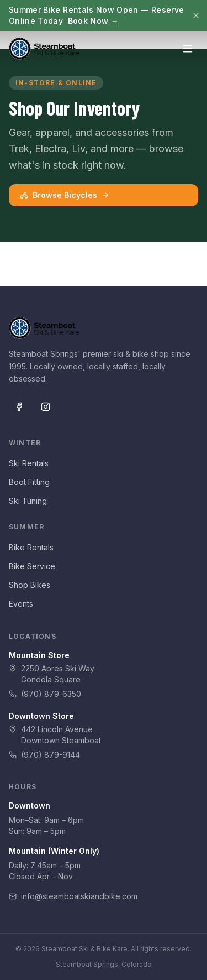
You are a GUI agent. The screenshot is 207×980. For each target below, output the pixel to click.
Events (21, 604)
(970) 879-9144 (44, 755)
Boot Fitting (29, 482)
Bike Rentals (31, 547)
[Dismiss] (196, 15)
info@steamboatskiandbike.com (73, 896)
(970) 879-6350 (45, 694)
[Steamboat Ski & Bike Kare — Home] (44, 49)
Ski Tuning (28, 501)
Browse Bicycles (65, 195)
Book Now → (94, 21)
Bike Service (32, 566)
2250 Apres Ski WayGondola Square (52, 674)
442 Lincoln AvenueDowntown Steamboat (55, 735)
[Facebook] (19, 406)
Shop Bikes (30, 585)
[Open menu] (188, 49)
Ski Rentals (29, 463)
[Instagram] (45, 406)
